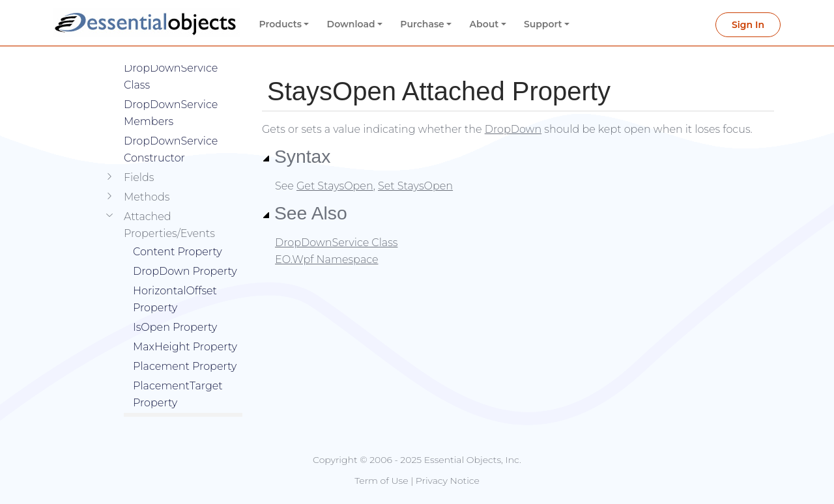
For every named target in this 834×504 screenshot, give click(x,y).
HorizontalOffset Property (175, 280)
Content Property (178, 232)
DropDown (513, 129)
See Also (305, 213)
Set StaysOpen (415, 186)
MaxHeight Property (185, 327)
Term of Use (381, 481)
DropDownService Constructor (171, 130)
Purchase (422, 24)
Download (351, 24)
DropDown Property (185, 252)
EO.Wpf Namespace (327, 259)
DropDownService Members (171, 93)
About (484, 24)
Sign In (748, 25)
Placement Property (185, 347)
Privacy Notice (448, 481)
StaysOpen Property (184, 403)
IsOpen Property (175, 308)
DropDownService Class (336, 243)
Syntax (296, 156)
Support (543, 24)
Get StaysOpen (335, 186)
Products (280, 24)
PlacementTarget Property (178, 375)
